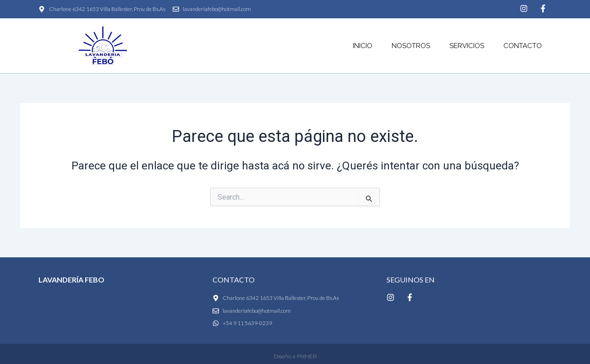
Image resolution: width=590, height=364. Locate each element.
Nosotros (411, 46)
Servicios (467, 46)
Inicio (363, 46)
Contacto (523, 46)
